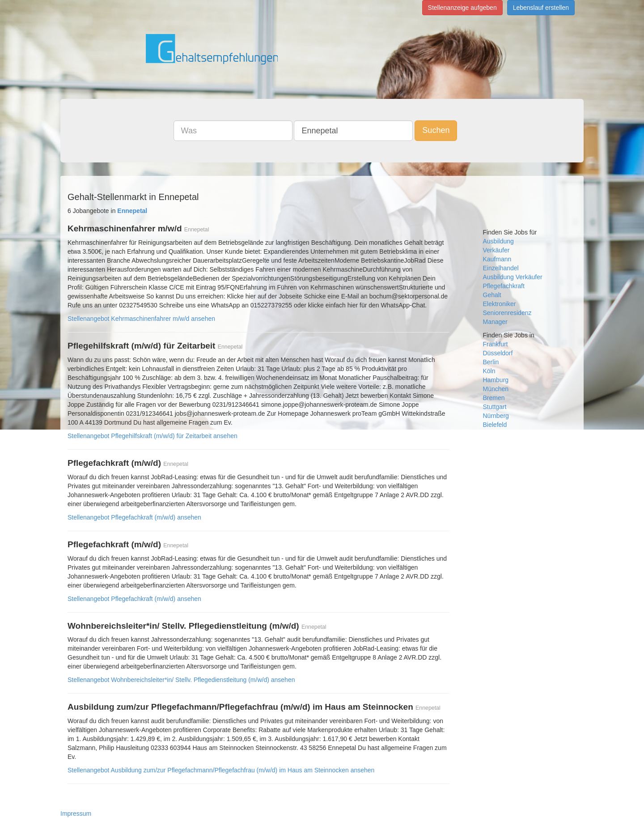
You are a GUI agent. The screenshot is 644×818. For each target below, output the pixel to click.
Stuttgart (495, 407)
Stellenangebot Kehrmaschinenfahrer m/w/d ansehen (141, 319)
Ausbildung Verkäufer (513, 277)
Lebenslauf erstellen (541, 8)
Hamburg (496, 380)
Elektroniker (500, 304)
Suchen (436, 130)
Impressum (76, 814)
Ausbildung (498, 241)
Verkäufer (496, 250)
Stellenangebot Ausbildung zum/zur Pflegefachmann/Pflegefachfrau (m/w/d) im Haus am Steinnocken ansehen (221, 770)
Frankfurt (496, 344)
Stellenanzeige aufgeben (462, 8)
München (496, 389)
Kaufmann (497, 259)
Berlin (491, 362)
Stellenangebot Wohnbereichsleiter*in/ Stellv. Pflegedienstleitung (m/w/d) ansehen (181, 680)
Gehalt (492, 295)
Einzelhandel (501, 268)
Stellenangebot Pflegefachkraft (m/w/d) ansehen (134, 517)
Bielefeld (495, 425)
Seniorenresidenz (507, 313)
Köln (489, 371)
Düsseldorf (498, 353)
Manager (495, 322)
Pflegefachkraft (504, 286)
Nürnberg (496, 416)
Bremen (494, 398)
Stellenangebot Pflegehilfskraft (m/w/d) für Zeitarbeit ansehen (153, 436)
